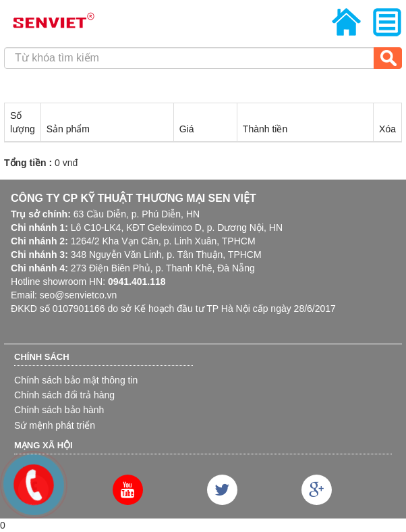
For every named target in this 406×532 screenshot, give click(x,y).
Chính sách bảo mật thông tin (76, 380)
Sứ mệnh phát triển (55, 425)
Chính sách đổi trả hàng (64, 395)
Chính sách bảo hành (59, 410)
